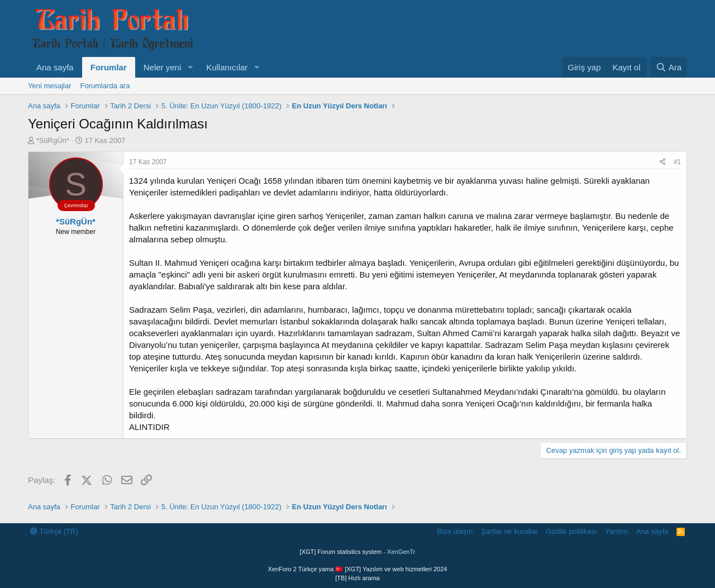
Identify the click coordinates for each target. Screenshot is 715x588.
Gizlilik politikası (571, 531)
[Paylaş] (663, 162)
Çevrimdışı (76, 205)
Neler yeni (163, 67)
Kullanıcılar (227, 67)
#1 (677, 162)
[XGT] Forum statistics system (358, 552)
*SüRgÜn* (53, 140)
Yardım (616, 531)
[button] (190, 67)
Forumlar (109, 67)
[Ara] (669, 67)
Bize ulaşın (455, 531)
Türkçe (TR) (54, 531)
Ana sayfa (55, 67)
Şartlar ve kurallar (509, 531)
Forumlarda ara (105, 86)
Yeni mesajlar (50, 86)
